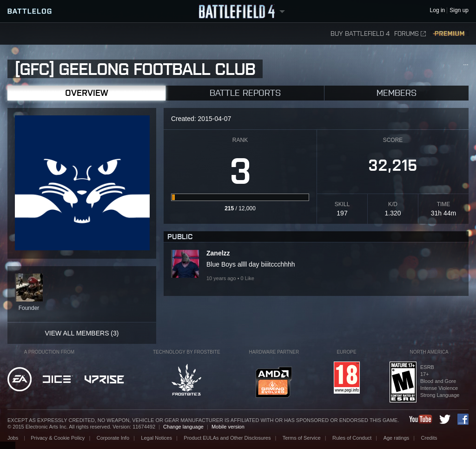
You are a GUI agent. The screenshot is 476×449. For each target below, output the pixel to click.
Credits (429, 438)
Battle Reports (245, 93)
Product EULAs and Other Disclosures (227, 438)
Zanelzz (218, 253)
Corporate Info (113, 438)
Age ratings (397, 438)
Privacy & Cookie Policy (58, 438)
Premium (450, 34)
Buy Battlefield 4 (360, 34)
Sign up (459, 10)
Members (397, 93)
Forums (410, 34)
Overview (86, 93)
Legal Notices (156, 438)
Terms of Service (302, 438)
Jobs (13, 438)
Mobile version (228, 427)
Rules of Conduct (352, 438)
